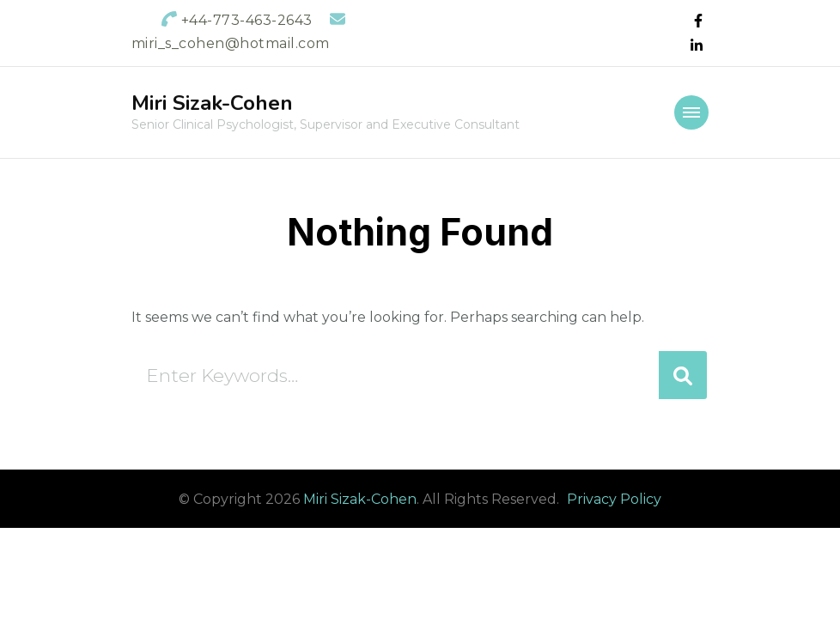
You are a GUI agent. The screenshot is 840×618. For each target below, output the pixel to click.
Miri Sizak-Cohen (212, 103)
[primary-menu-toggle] (691, 112)
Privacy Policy (614, 499)
